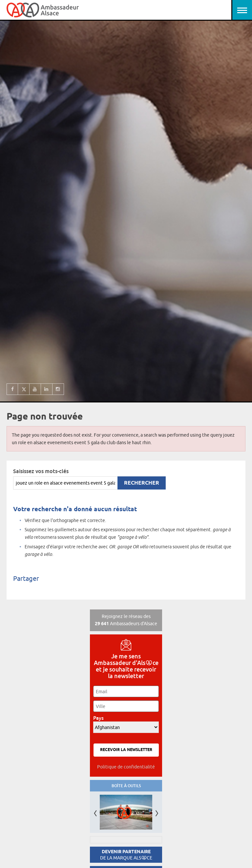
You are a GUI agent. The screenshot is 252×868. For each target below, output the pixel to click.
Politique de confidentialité (126, 767)
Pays (100, 718)
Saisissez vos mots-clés (41, 471)
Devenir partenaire (126, 855)
